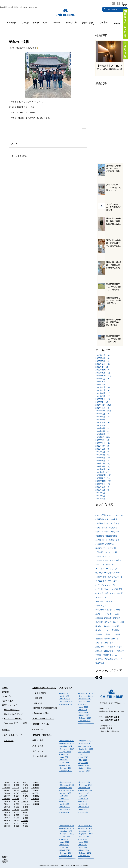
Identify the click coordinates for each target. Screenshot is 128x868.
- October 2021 (84, 788)
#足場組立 (100, 544)
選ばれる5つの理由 (41, 713)
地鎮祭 (107, 639)
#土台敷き (115, 523)
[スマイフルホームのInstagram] (113, 3)
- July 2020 (64, 839)
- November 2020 (67, 828)
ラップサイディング (104, 610)
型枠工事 (115, 639)
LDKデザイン (101, 548)
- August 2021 (84, 793)
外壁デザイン (101, 647)
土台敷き (99, 634)
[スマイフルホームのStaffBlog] (88, 23)
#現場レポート (101, 540)
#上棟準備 (100, 519)
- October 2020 (66, 831)
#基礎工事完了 (101, 528)
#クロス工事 (100, 515)
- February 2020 (66, 853)
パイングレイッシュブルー (106, 585)
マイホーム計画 (116, 593)
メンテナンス (101, 597)
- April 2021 (83, 804)
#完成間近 (113, 528)
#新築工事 (115, 532)
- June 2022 (64, 799)
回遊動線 (115, 630)
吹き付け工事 (119, 622)
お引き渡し (100, 552)
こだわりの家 (40, 693)
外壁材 (120, 647)
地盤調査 (99, 639)
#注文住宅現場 (111, 536)
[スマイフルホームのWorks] (57, 23)
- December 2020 (67, 826)
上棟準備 (99, 618)
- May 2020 (64, 845)
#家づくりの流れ (102, 532)
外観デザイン (110, 651)
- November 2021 (85, 785)
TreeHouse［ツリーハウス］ (16, 723)
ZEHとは (38, 703)
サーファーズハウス (112, 573)
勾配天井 (108, 622)
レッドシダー (108, 614)
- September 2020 (67, 834)
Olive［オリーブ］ (12, 710)
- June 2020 (64, 842)
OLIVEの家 (112, 548)
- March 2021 (83, 807)
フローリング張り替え (113, 589)
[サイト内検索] (115, 9)
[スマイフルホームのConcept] (12, 23)
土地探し (108, 634)
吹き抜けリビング (103, 630)
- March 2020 (65, 850)
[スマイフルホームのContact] (104, 23)
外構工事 (99, 651)
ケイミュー (100, 569)
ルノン (98, 614)
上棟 (117, 614)
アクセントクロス (103, 556)
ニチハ (116, 581)
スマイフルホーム (115, 577)
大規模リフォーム (110, 655)
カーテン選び (115, 560)
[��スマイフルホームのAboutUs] (72, 23)
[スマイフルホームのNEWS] (117, 23)
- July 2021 (83, 796)
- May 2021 (83, 801)
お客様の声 (9, 741)
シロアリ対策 (101, 577)
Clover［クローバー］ (13, 719)
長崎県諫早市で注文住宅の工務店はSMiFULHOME (58, 865)
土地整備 (117, 634)
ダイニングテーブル (104, 581)
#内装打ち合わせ (102, 523)
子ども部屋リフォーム (113, 659)
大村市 (98, 655)
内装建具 (117, 618)
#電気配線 (109, 544)
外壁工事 (112, 647)
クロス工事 (100, 565)
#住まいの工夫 (111, 519)
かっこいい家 (112, 552)
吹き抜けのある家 (112, 626)
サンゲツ (99, 573)
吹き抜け (99, 626)
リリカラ (117, 610)
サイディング (112, 569)
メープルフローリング (105, 601)
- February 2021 (85, 809)
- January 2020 (65, 856)
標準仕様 (38, 698)
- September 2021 (85, 790)
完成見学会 (100, 663)
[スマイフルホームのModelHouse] (40, 23)
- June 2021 (83, 799)
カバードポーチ (102, 560)
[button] (125, 4)
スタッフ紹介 (39, 729)
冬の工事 (99, 622)
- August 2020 (65, 837)
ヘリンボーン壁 (102, 593)
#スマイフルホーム (115, 515)
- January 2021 (84, 812)
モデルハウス (101, 606)
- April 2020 (64, 847)
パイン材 (99, 589)
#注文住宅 (100, 536)
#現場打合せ (114, 540)
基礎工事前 (109, 643)
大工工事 (120, 651)
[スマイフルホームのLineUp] (25, 23)
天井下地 (99, 659)
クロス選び (111, 565)
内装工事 (108, 618)
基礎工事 (99, 643)
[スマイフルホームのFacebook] (118, 3)
